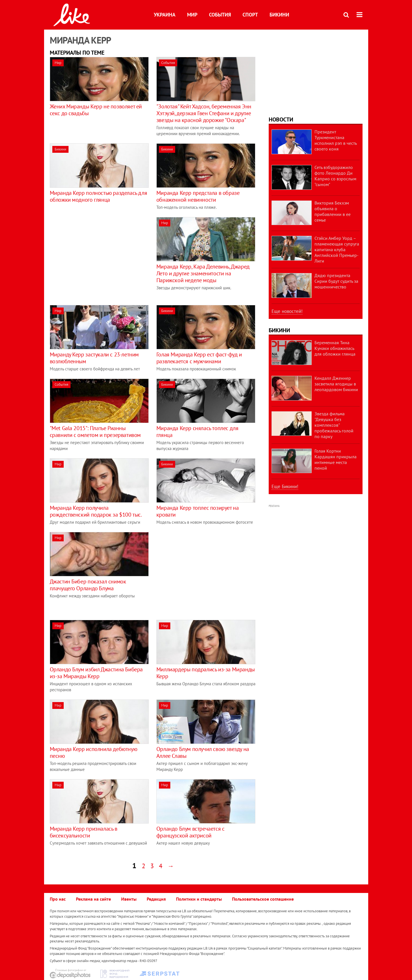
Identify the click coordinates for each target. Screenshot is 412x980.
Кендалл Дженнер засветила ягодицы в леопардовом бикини (336, 384)
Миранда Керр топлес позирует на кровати (198, 511)
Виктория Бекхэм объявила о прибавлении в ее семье (333, 211)
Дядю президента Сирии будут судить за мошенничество (336, 281)
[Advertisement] (98, 257)
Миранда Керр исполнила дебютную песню (94, 752)
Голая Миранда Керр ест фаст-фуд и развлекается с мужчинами (199, 358)
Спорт (250, 15)
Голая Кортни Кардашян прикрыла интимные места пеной (336, 459)
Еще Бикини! (285, 486)
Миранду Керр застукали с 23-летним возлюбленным (94, 358)
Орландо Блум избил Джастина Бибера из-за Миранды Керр (96, 673)
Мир (192, 15)
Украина (165, 15)
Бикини (279, 15)
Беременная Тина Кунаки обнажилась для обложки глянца (335, 348)
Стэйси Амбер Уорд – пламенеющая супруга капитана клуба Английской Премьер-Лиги (337, 249)
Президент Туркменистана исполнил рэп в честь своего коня (336, 140)
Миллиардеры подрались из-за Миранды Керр (206, 673)
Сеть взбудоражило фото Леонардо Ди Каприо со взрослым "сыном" (335, 176)
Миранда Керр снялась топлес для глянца (197, 432)
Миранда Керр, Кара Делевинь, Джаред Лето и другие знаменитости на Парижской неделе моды (203, 273)
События (220, 15)
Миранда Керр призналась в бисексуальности (84, 832)
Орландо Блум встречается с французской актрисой (191, 832)
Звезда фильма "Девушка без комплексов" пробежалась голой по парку (334, 425)
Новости (281, 119)
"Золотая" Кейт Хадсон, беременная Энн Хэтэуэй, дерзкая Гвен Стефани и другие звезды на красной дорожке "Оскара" (204, 113)
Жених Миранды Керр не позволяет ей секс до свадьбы (96, 110)
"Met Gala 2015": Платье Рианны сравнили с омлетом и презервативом (95, 432)
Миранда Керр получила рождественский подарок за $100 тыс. (96, 511)
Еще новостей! (287, 311)
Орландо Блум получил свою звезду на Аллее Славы (203, 752)
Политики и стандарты (199, 899)
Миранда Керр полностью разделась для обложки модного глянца (99, 196)
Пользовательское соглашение (263, 899)
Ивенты (129, 899)
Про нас (58, 899)
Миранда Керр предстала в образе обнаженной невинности (198, 196)
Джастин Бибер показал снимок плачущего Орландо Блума (88, 585)
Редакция (156, 899)
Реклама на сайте (93, 899)
